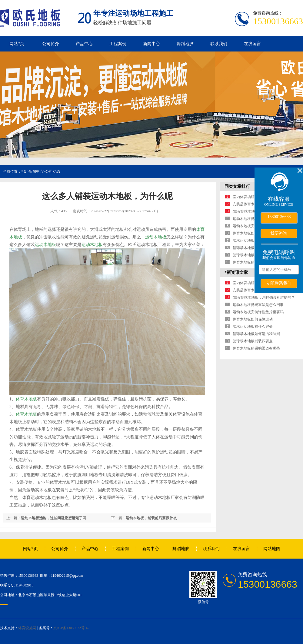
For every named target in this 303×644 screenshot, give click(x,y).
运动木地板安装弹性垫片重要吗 (258, 312)
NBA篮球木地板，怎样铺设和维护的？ (264, 297)
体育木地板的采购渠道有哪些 (256, 348)
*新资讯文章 (236, 272)
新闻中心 (151, 44)
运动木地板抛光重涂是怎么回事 (258, 305)
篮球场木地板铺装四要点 (253, 255)
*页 (24, 171)
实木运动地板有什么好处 (253, 241)
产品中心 (84, 44)
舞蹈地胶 (185, 44)
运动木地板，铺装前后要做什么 (151, 518)
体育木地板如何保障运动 (253, 233)
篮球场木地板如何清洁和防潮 (256, 334)
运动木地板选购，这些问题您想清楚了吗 (54, 518)
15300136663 (279, 217)
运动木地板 (156, 237)
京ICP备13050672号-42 (71, 628)
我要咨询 (279, 233)
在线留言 (252, 44)
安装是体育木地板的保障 (253, 204)
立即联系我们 (279, 283)
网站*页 (17, 44)
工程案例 (118, 44)
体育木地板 (26, 399)
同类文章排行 (237, 186)
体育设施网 (27, 628)
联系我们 (219, 44)
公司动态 (53, 171)
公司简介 (51, 44)
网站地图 (272, 549)
